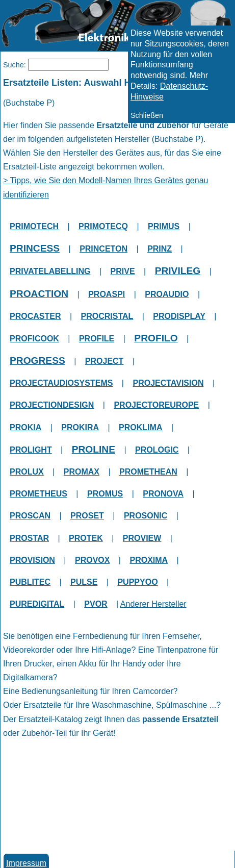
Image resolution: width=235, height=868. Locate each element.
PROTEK (86, 538)
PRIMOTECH (34, 226)
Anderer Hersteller (153, 604)
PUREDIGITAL (37, 604)
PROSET (87, 516)
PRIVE (123, 271)
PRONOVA (163, 494)
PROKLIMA (140, 427)
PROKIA (25, 427)
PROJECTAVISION (168, 383)
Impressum (26, 863)
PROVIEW (142, 538)
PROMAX (82, 472)
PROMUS (105, 494)
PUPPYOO (137, 582)
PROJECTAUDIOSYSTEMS (61, 383)
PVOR (96, 604)
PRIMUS (164, 226)
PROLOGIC (157, 450)
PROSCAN (30, 516)
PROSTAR (29, 538)
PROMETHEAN (148, 472)
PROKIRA (80, 427)
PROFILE (97, 339)
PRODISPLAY (179, 316)
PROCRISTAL (107, 316)
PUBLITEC (30, 582)
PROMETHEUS (38, 494)
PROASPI (107, 294)
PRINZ (160, 249)
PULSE (84, 582)
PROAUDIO (167, 294)
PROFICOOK (34, 339)
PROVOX (92, 560)
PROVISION (32, 560)
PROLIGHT (31, 450)
